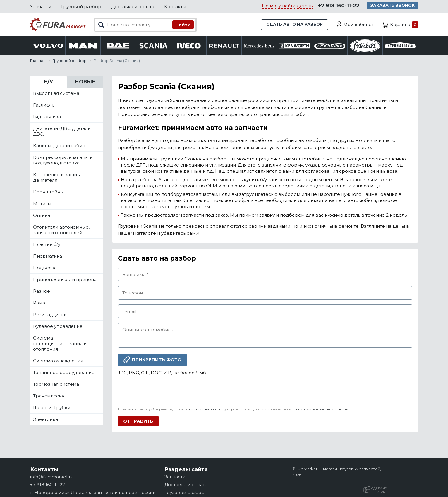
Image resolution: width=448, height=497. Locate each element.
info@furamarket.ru (52, 477)
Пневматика (48, 256)
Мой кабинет (358, 25)
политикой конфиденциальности (321, 409)
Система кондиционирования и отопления (60, 343)
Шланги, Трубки (52, 408)
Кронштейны (48, 192)
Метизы (42, 204)
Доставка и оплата (133, 7)
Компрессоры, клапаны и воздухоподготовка (63, 160)
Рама (39, 303)
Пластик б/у (47, 244)
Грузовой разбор (81, 7)
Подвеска (45, 268)
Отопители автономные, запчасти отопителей (61, 230)
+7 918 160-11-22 (338, 6)
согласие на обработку (208, 409)
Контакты (175, 7)
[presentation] (162, 392)
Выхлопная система (56, 93)
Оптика (42, 215)
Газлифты (44, 105)
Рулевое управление (58, 326)
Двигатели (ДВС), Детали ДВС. (62, 131)
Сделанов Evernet (380, 490)
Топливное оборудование (64, 372)
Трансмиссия (49, 396)
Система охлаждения (58, 361)
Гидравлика (47, 117)
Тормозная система (56, 384)
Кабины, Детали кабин (59, 146)
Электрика (46, 419)
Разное (42, 291)
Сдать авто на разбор (292, 25)
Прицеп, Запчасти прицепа (65, 279)
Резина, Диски (50, 315)
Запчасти (41, 7)
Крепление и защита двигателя (57, 177)
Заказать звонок (394, 6)
